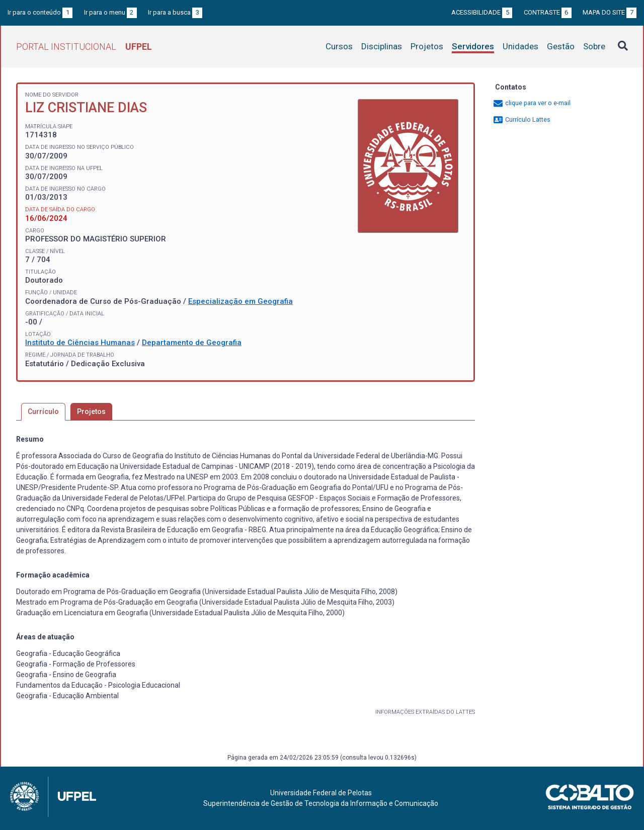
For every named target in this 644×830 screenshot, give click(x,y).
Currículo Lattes (521, 119)
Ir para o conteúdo (40, 12)
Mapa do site (610, 12)
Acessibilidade (482, 12)
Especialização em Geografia (240, 301)
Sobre (594, 46)
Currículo (43, 411)
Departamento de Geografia (192, 343)
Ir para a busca (175, 12)
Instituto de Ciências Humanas (80, 343)
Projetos (427, 46)
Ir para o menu (110, 12)
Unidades (520, 46)
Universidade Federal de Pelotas (321, 793)
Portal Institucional (84, 47)
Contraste (548, 12)
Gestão (561, 46)
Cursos (339, 46)
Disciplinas (382, 46)
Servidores (473, 46)
